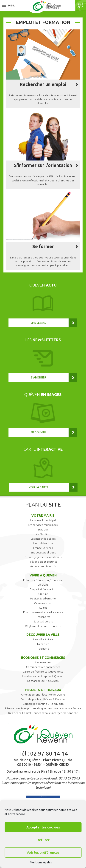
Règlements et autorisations (43, 626)
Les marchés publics (43, 539)
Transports (43, 617)
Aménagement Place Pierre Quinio (43, 695)
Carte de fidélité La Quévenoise (43, 672)
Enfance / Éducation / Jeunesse (43, 580)
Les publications (43, 543)
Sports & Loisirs (43, 621)
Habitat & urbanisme (43, 598)
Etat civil (43, 529)
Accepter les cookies (43, 827)
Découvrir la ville (43, 635)
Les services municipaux (43, 525)
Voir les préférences (43, 852)
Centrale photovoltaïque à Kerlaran (43, 699)
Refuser (43, 840)
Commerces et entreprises (43, 667)
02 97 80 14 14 (49, 754)
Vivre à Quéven (43, 575)
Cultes (43, 608)
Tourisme (43, 649)
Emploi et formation (43, 589)
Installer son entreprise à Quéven (43, 676)
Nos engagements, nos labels (43, 557)
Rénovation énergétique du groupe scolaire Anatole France (43, 708)
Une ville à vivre (43, 639)
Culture (43, 594)
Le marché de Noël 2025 (43, 681)
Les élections (43, 534)
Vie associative (43, 603)
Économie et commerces (43, 658)
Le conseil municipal (43, 520)
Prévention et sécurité (43, 562)
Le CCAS (43, 585)
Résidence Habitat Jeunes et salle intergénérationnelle (43, 713)
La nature (43, 644)
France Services (43, 548)
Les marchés (43, 662)
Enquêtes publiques (43, 552)
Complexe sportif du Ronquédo (43, 704)
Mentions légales (41, 862)
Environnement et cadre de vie (43, 612)
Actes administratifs (43, 566)
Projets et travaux (43, 690)
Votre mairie (43, 516)
